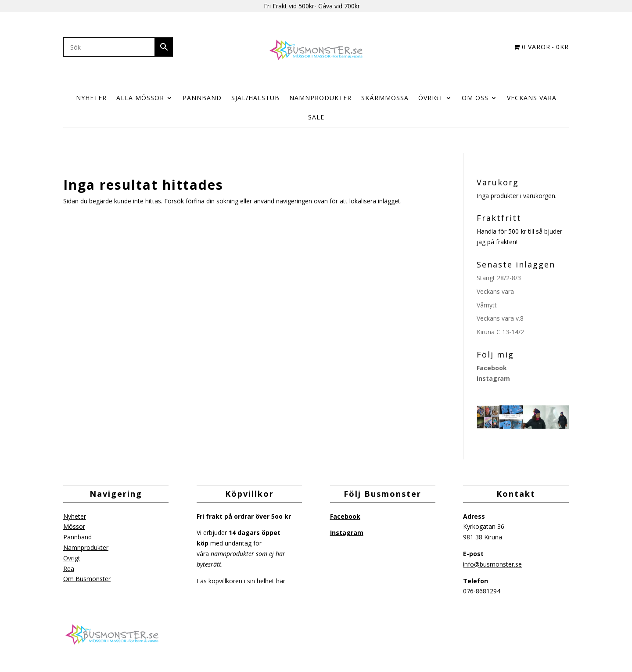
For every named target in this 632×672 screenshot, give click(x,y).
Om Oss (475, 98)
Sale (316, 117)
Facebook (492, 368)
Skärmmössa (385, 98)
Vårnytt (487, 305)
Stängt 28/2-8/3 (499, 278)
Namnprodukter (320, 98)
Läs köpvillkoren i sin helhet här (241, 581)
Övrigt (72, 558)
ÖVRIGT (431, 98)
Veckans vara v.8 (500, 318)
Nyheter (91, 98)
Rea (69, 569)
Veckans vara (532, 98)
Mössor (74, 526)
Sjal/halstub (255, 98)
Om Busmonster (87, 579)
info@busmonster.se (492, 564)
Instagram (493, 378)
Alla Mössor (140, 98)
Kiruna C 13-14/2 (500, 332)
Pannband (202, 98)
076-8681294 (482, 591)
